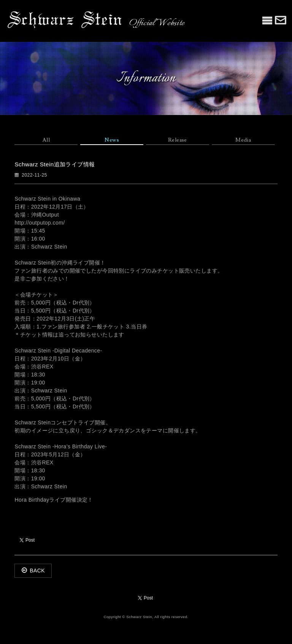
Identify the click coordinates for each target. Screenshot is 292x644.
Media (243, 140)
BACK (33, 571)
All (46, 140)
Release (178, 140)
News (112, 140)
